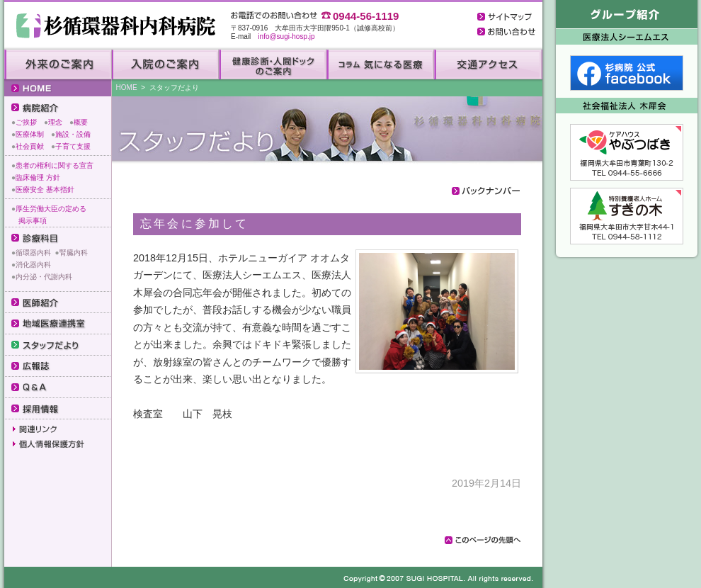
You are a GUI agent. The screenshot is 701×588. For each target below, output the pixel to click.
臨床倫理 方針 (38, 177)
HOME (127, 87)
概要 (81, 122)
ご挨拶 (26, 122)
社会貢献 (30, 146)
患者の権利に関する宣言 (55, 165)
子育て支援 (73, 146)
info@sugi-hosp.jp (286, 36)
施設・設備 (73, 134)
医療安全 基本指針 (45, 190)
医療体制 (30, 134)
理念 (55, 122)
